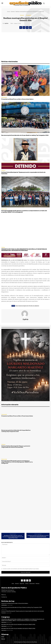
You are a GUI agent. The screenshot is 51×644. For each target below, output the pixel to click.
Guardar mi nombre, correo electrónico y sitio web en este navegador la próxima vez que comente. (21, 569)
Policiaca (3, 171)
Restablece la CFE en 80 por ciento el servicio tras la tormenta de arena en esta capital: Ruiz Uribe (13, 537)
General (13, 12)
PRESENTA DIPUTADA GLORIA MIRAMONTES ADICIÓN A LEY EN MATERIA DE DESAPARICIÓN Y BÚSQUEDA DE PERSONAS (24, 250)
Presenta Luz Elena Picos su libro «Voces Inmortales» (17, 99)
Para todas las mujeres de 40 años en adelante (27, 306)
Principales (29, 15)
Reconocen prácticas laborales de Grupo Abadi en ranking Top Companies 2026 (25, 135)
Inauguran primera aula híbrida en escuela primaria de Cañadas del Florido (38, 536)
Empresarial (4, 97)
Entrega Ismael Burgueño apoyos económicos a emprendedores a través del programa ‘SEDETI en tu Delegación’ (24, 211)
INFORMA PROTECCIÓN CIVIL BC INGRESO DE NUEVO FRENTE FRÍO (18, 625)
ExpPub (6, 23)
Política (3, 247)
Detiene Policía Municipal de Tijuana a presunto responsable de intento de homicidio (23, 173)
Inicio (9, 12)
